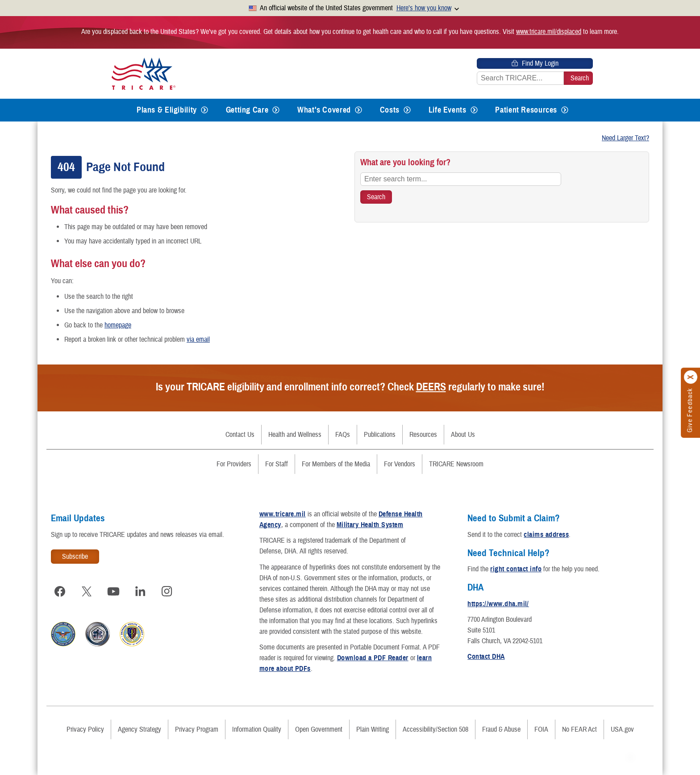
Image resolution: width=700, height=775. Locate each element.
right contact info (516, 569)
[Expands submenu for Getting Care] (276, 110)
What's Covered (324, 110)
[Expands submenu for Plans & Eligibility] (204, 110)
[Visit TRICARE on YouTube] (113, 591)
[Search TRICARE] (376, 197)
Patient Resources (526, 110)
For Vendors (400, 464)
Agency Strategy (140, 729)
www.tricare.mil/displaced (549, 32)
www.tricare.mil (283, 514)
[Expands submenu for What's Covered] (358, 110)
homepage (118, 325)
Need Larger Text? (625, 138)
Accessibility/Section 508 (435, 729)
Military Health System (370, 525)
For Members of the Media (336, 464)
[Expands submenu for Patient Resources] (565, 110)
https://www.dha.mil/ (498, 604)
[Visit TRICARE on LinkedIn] (140, 591)
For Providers (234, 464)
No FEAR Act (579, 729)
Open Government (319, 729)
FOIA (541, 729)
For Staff (277, 464)
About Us (463, 435)
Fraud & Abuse (501, 729)
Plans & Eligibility (167, 110)
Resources (423, 435)
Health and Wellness (295, 435)
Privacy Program (197, 729)
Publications (380, 435)
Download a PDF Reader (373, 658)
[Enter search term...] (461, 179)
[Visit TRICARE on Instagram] (167, 591)
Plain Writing (373, 729)
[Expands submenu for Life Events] (474, 110)
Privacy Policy (85, 729)
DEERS (431, 387)
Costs (390, 110)
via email (198, 339)
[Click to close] (691, 377)
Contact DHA (486, 657)
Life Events (448, 110)
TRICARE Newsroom (456, 464)
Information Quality (257, 729)
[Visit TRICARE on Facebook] (60, 591)
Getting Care (247, 110)
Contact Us (240, 435)
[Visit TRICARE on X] (87, 591)
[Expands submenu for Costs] (407, 110)
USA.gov (622, 729)
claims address (546, 535)
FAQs (343, 435)
